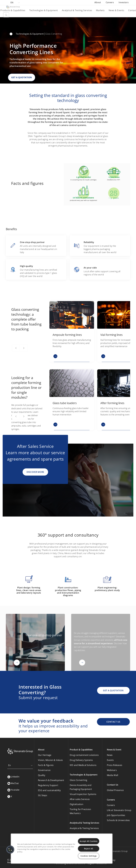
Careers (110, 2)
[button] (10, 850)
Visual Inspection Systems (83, 794)
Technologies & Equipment (44, 10)
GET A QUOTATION (22, 77)
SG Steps (43, 795)
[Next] (24, 348)
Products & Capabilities (13, 10)
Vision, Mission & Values (50, 760)
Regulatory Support (48, 785)
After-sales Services (80, 799)
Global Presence (115, 790)
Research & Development (51, 780)
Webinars (112, 770)
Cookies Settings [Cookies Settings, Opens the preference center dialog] (89, 856)
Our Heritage (45, 755)
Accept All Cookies (89, 841)
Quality (42, 775)
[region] (62, 849)
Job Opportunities (116, 815)
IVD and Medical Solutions (83, 765)
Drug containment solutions (84, 755)
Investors (124, 2)
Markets (100, 10)
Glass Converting (78, 780)
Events (110, 760)
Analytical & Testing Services (77, 10)
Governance (44, 770)
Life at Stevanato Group (119, 810)
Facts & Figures (46, 765)
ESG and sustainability (49, 790)
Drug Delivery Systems (81, 760)
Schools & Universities (118, 820)
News (110, 755)
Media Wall (112, 775)
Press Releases (115, 765)
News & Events (116, 10)
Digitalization (76, 804)
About (98, 2)
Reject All (89, 849)
